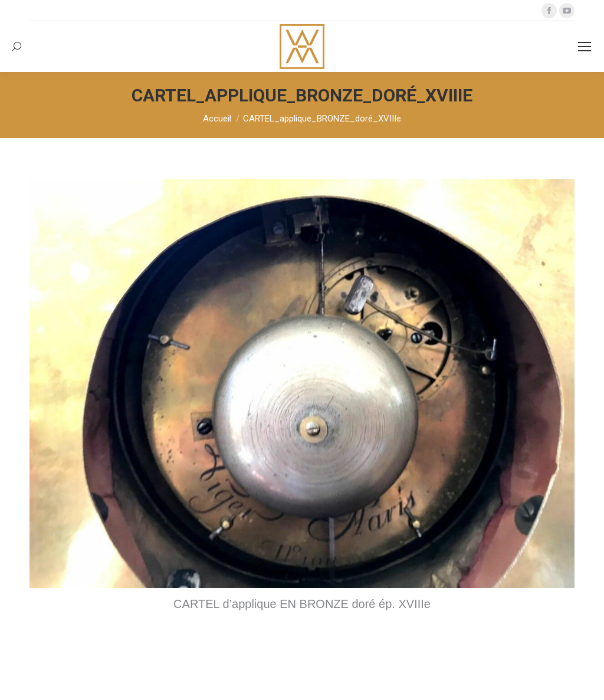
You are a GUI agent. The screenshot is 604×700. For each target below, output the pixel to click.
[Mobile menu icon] (585, 47)
